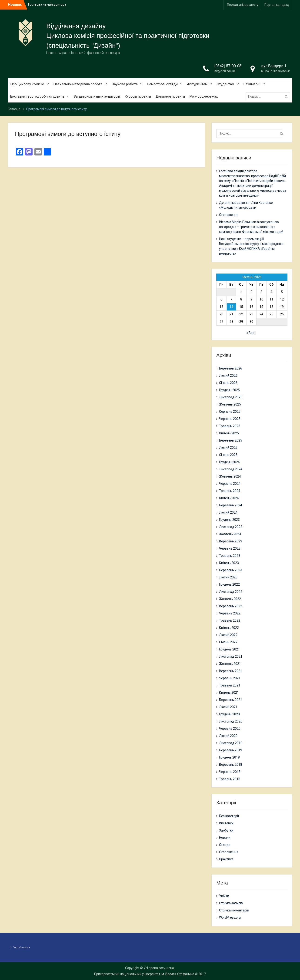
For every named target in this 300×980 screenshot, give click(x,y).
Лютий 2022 (228, 635)
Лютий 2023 (228, 577)
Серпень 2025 (230, 412)
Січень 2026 (228, 383)
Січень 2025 (228, 455)
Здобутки (226, 830)
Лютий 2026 (228, 376)
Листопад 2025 (231, 397)
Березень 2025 (231, 440)
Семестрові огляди (162, 84)
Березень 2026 (231, 368)
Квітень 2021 (229, 693)
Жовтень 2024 (230, 476)
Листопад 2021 (231, 657)
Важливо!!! (252, 84)
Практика (226, 859)
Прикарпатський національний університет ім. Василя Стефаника (144, 974)
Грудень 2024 (229, 462)
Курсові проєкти (138, 96)
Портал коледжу (277, 5)
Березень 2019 (231, 750)
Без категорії (229, 816)
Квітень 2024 (229, 498)
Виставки (226, 823)
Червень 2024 (230, 484)
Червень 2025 (230, 419)
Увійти (224, 896)
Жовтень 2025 (230, 404)
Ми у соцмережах (204, 96)
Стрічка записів (231, 903)
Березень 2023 (231, 570)
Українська (22, 947)
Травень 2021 (230, 685)
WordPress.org (230, 917)
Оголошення (229, 215)
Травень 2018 (230, 779)
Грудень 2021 (229, 649)
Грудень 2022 (229, 584)
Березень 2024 (231, 505)
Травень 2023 (230, 556)
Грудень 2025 (229, 390)
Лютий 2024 (228, 512)
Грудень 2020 (229, 714)
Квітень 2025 (229, 433)
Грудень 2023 (229, 520)
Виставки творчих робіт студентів (37, 96)
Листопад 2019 (231, 743)
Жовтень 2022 (230, 599)
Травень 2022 (230, 620)
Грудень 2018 (229, 757)
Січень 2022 (228, 642)
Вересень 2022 (231, 606)
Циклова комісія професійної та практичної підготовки (128, 36)
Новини (225, 838)
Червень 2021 (230, 678)
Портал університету (243, 5)
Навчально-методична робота (78, 84)
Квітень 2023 (229, 563)
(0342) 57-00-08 (228, 66)
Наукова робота (125, 84)
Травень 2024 (230, 491)
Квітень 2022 (229, 628)
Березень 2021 (231, 700)
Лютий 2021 (228, 707)
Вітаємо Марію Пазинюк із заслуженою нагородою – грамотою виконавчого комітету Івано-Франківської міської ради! (251, 227)
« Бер (250, 333)
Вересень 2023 (231, 541)
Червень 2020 (230, 729)
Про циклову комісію (27, 84)
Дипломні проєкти (170, 96)
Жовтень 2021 (230, 664)
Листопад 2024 (231, 469)
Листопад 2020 (231, 721)
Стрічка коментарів (234, 910)
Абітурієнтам (197, 84)
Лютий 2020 (228, 736)
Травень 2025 (230, 426)
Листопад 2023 (231, 527)
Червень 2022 (230, 613)
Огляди (225, 845)
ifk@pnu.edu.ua (225, 71)
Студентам (225, 84)
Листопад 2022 (231, 592)
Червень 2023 (230, 548)
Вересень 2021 (231, 671)
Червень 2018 (230, 772)
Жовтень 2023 (230, 534)
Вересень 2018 (231, 765)
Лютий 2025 (228, 448)
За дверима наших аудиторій (97, 96)
